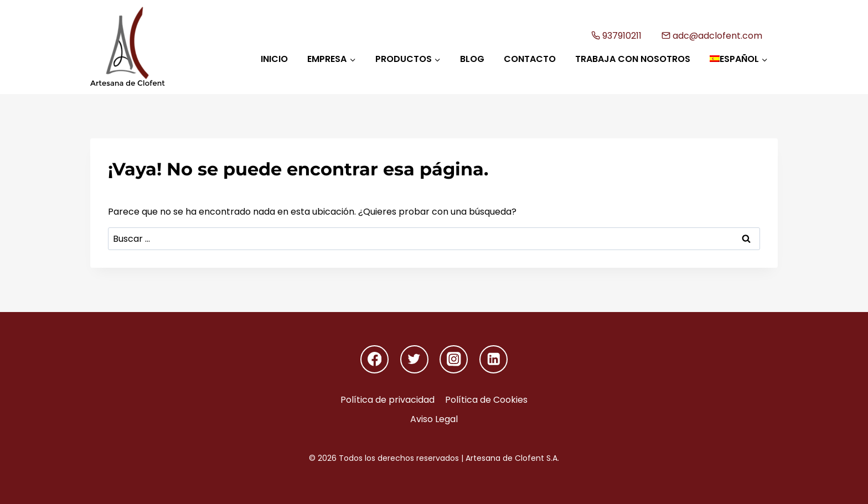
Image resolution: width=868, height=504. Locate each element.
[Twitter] (414, 359)
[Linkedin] (494, 359)
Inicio (274, 59)
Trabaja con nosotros (633, 59)
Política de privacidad (387, 400)
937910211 (617, 36)
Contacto (530, 59)
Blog (472, 59)
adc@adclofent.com (712, 36)
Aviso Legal (434, 419)
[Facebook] (374, 359)
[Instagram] (454, 359)
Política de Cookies (486, 400)
